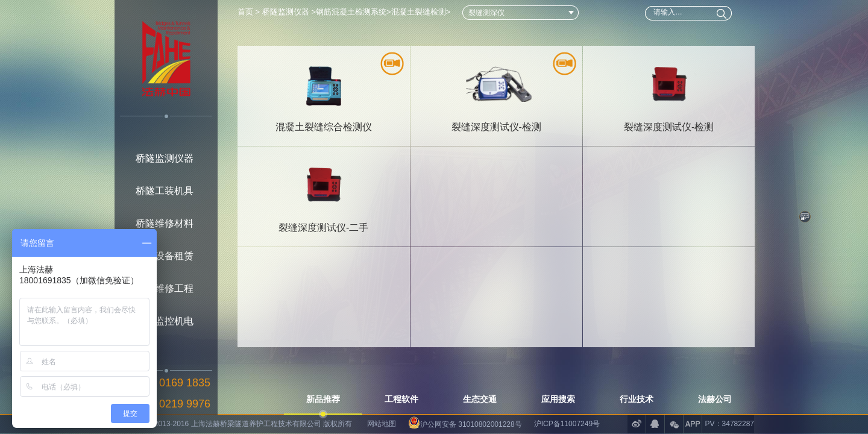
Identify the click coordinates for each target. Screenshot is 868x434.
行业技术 (637, 399)
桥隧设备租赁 (165, 256)
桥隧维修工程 (165, 288)
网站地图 (382, 424)
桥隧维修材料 (165, 223)
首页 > (250, 12)
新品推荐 (323, 399)
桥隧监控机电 (165, 321)
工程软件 (401, 399)
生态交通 (480, 399)
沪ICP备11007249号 (567, 424)
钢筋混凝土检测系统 (351, 12)
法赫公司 (715, 399)
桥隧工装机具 (165, 191)
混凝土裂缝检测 (419, 12)
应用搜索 (558, 399)
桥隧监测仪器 (165, 158)
